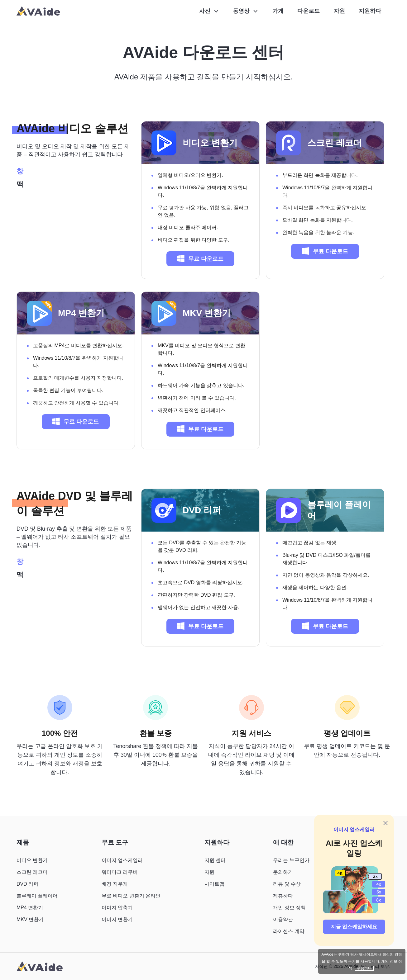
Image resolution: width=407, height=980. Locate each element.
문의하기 (283, 872)
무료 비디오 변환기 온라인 (131, 896)
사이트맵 (214, 884)
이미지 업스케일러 (354, 829)
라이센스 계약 (289, 931)
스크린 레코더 (335, 143)
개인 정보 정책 (289, 908)
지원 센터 (215, 860)
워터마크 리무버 (120, 872)
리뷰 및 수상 (287, 884)
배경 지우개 (115, 884)
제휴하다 (283, 896)
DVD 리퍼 (202, 510)
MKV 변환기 (207, 313)
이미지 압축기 (117, 908)
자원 (339, 11)
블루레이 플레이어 (339, 510)
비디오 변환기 (210, 143)
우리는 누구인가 (291, 860)
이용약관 (283, 919)
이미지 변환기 (117, 919)
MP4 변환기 (81, 313)
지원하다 (370, 11)
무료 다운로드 (200, 258)
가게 (278, 11)
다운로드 (309, 11)
